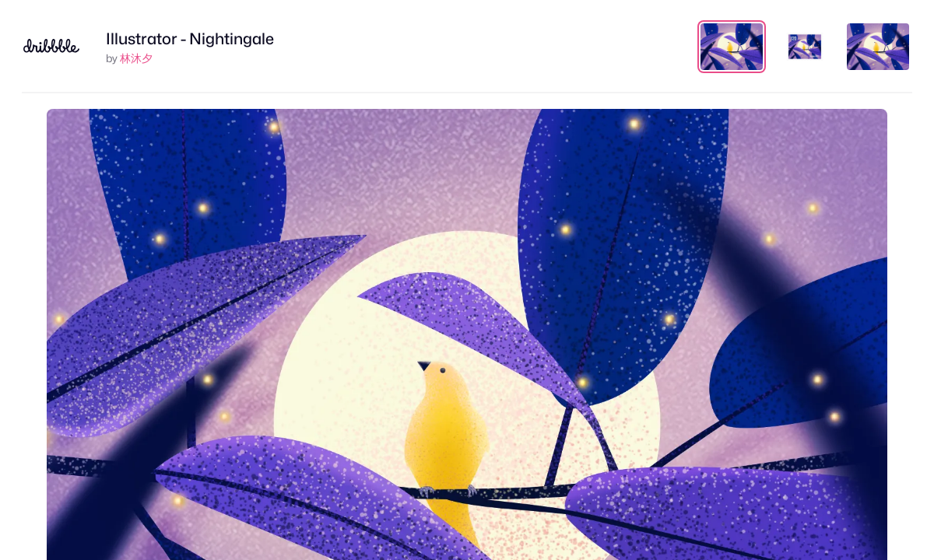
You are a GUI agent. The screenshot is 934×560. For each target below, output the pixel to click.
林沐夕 (136, 58)
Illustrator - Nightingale (190, 39)
